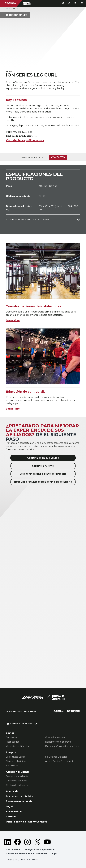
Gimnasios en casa (55, 737)
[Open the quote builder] (75, 3)
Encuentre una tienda (19, 801)
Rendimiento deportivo (58, 742)
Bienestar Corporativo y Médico (62, 746)
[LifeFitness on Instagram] (28, 842)
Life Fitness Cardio (16, 757)
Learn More (13, 320)
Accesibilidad (14, 811)
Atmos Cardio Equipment (59, 761)
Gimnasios (11, 737)
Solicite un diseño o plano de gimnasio (43, 474)
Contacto (58, 157)
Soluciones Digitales (56, 757)
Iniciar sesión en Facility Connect (26, 822)
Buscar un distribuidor (20, 796)
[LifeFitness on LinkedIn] (8, 842)
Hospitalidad (13, 742)
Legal (9, 806)
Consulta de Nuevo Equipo (43, 458)
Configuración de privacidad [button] (40, 849)
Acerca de (12, 791)
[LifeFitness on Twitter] (37, 842)
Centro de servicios (16, 781)
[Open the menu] (82, 3)
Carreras (11, 817)
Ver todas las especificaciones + (25, 140)
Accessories (12, 766)
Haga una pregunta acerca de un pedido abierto (43, 482)
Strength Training (16, 761)
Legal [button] (54, 854)
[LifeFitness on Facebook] (18, 842)
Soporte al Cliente (43, 466)
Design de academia (17, 776)
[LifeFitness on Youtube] (47, 842)
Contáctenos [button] (13, 849)
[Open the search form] (69, 3)
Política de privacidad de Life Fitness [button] (27, 854)
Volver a (12, 9)
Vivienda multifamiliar (18, 746)
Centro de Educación (18, 785)
